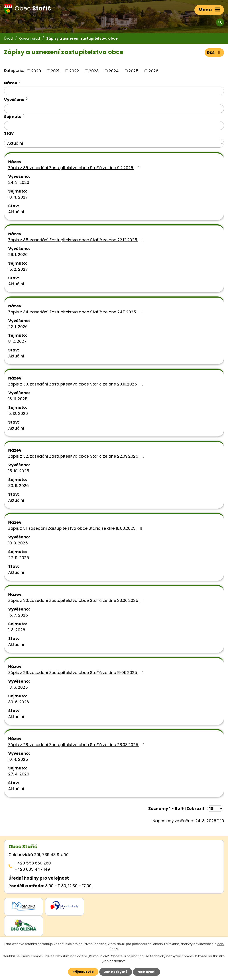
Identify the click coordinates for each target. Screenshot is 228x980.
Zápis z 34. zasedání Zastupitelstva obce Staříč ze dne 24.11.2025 (76, 312)
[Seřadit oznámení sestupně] (20, 83)
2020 (36, 71)
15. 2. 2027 (18, 269)
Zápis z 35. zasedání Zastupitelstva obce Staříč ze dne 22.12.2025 (77, 240)
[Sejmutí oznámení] (114, 126)
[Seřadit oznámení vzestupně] (20, 81)
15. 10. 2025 (19, 471)
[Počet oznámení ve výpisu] (215, 809)
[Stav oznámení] (114, 143)
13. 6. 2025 (18, 687)
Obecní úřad (30, 38)
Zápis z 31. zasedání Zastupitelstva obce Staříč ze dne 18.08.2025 (76, 528)
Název (11, 83)
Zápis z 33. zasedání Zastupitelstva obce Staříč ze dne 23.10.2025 (77, 384)
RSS (214, 53)
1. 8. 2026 (17, 630)
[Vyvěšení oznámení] (114, 109)
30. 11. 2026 (18, 486)
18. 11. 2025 (18, 399)
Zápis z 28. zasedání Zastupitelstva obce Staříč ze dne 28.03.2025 (77, 745)
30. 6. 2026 (19, 702)
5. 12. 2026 (18, 413)
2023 (94, 71)
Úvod (8, 38)
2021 (55, 71)
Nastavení (147, 972)
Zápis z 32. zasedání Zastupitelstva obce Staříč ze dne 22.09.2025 (77, 456)
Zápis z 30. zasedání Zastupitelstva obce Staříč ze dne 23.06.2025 (77, 600)
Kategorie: (14, 70)
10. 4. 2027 (18, 197)
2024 (114, 71)
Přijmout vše (83, 972)
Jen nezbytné (116, 972)
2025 (133, 71)
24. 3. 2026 (19, 182)
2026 (153, 71)
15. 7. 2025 (18, 615)
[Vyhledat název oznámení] (114, 91)
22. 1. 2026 (18, 327)
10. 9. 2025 (18, 543)
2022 (74, 71)
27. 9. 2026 (19, 558)
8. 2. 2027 (17, 341)
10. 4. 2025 (18, 759)
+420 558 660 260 (33, 863)
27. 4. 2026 (19, 774)
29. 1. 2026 (18, 255)
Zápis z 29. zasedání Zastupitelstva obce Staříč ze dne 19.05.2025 (77, 673)
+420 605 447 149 (32, 869)
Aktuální (16, 212)
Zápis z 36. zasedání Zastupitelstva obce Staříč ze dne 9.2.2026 (75, 168)
